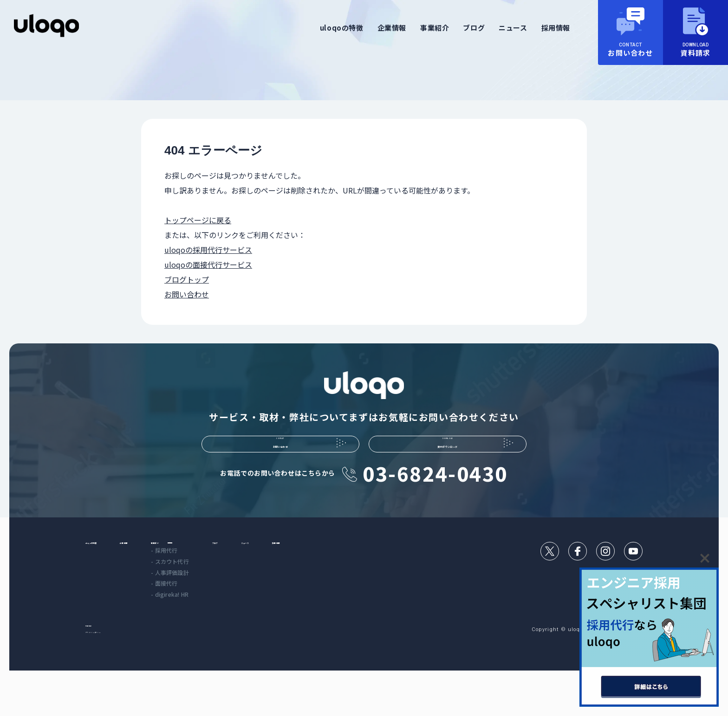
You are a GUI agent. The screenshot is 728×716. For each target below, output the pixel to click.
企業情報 (392, 28)
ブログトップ (187, 279)
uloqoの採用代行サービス (208, 250)
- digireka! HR (228, 630)
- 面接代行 (222, 619)
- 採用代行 (222, 586)
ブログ (474, 28)
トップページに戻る (198, 220)
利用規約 (97, 665)
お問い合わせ (187, 294)
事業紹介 (435, 28)
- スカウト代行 (228, 597)
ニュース (513, 28)
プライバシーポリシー (114, 676)
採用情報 (556, 28)
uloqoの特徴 (342, 28)
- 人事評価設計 (228, 609)
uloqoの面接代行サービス (208, 264)
